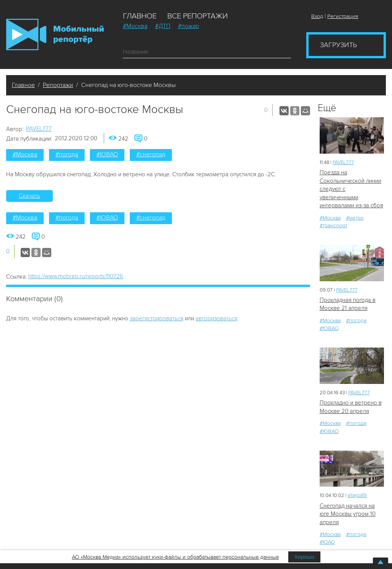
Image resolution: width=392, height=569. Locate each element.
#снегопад (151, 154)
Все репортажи (198, 16)
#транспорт (333, 225)
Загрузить (338, 45)
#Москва (135, 26)
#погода (67, 154)
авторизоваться (216, 318)
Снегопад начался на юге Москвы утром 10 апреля (348, 514)
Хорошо (304, 557)
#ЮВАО (107, 154)
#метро (355, 218)
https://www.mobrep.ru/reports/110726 (76, 276)
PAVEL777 (39, 129)
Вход (317, 16)
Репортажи (58, 85)
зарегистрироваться (157, 318)
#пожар (189, 26)
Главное (140, 16)
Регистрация (343, 16)
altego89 (357, 495)
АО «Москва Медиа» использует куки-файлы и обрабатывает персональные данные (176, 557)
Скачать (29, 196)
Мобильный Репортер (55, 34)
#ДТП (163, 26)
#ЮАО (327, 542)
